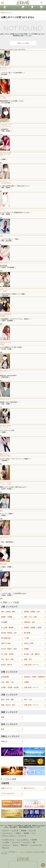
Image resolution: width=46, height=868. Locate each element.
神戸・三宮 (28, 700)
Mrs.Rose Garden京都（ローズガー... (6, 155)
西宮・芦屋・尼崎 (7, 700)
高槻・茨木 (28, 659)
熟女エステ (6, 848)
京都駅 (26, 682)
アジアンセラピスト (8, 793)
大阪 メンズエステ (9, 607)
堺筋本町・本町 (30, 622)
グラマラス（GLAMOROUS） (6, 182)
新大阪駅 (27, 633)
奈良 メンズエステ (9, 724)
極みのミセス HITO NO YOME (5, 455)
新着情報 (24, 830)
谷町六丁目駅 (29, 643)
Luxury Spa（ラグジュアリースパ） (6, 125)
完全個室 (34, 840)
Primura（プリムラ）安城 (5, 97)
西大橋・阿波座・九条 (9, 633)
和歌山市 (4, 741)
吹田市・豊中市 (7, 665)
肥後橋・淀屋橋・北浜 (32, 612)
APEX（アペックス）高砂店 (6, 290)
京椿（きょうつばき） (6, 590)
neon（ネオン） (5, 263)
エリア (14, 8)
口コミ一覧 (32, 830)
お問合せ (18, 833)
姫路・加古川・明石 (8, 705)
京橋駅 (26, 649)
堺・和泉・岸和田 (7, 654)
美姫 (1, 236)
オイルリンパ (6, 845)
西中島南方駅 (6, 638)
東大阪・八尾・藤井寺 (32, 654)
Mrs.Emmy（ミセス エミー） (6, 69)
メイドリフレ (26, 842)
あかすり (16, 845)
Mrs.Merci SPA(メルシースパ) (6, 427)
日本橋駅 (4, 622)
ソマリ (2, 210)
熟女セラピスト (30, 788)
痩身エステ (24, 845)
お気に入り (32, 8)
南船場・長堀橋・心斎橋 (33, 627)
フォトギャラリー (8, 833)
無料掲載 (26, 833)
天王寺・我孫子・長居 (9, 649)
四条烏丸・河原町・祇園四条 (34, 677)
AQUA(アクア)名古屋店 (5, 343)
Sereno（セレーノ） (5, 538)
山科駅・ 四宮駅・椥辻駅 (10, 687)
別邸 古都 (3, 564)
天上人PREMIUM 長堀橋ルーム (6, 315)
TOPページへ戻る (23, 43)
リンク (34, 833)
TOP (5, 8)
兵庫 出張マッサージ (31, 705)
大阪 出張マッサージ (31, 665)
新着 (41, 8)
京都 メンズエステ (9, 672)
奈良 (3, 729)
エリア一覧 (15, 830)
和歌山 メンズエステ (10, 736)
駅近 (34, 842)
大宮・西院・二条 (7, 682)
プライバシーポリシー (9, 836)
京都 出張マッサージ (31, 687)
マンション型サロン (23, 840)
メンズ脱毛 (6, 842)
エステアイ (6, 830)
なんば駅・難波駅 (7, 627)
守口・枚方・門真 (7, 659)
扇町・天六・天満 (30, 617)
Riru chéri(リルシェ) (5, 372)
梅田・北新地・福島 (8, 612)
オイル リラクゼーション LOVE (6, 483)
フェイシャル (16, 842)
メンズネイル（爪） (36, 845)
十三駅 (26, 638)
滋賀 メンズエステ (9, 712)
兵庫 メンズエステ (9, 695)
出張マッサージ (7, 788)
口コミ (23, 8)
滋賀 (3, 717)
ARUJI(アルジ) (5, 399)
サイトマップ (22, 836)
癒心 (1, 511)
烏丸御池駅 (5, 677)
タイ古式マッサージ (8, 840)
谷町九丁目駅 (6, 643)
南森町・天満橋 (7, 617)
